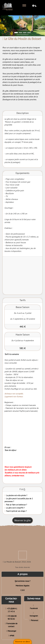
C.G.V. (23, 590)
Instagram (34, 614)
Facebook (34, 607)
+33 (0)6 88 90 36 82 (11, 617)
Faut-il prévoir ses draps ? (16, 511)
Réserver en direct (22, 642)
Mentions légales (22, 586)
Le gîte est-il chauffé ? (15, 508)
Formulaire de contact (11, 625)
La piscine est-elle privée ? (16, 495)
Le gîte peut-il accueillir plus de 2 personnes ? (19, 500)
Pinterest (34, 620)
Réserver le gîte (22, 520)
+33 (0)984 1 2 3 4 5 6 (11, 610)
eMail (11, 635)
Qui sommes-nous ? (23, 581)
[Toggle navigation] (24, 5)
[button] (3, 26)
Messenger (11, 631)
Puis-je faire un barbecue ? (16, 505)
